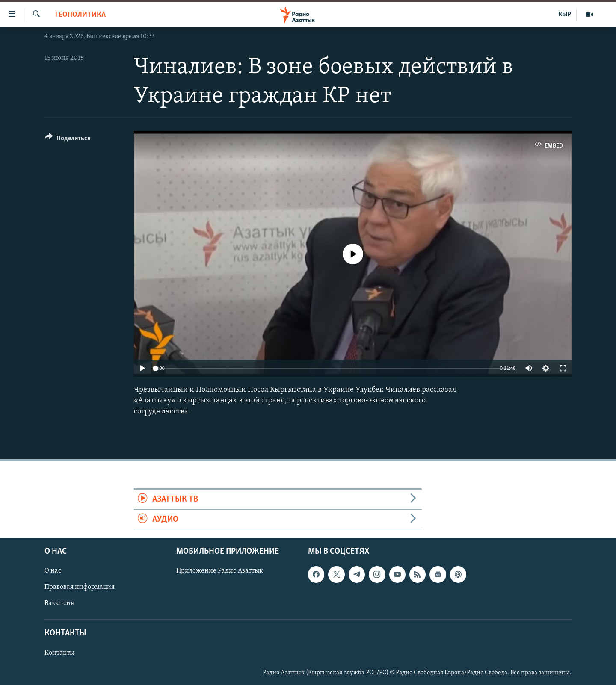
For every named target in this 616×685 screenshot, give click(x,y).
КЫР (565, 15)
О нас (53, 571)
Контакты (59, 653)
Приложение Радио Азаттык (220, 571)
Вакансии (60, 603)
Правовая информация (80, 587)
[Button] (68, 140)
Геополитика (80, 15)
